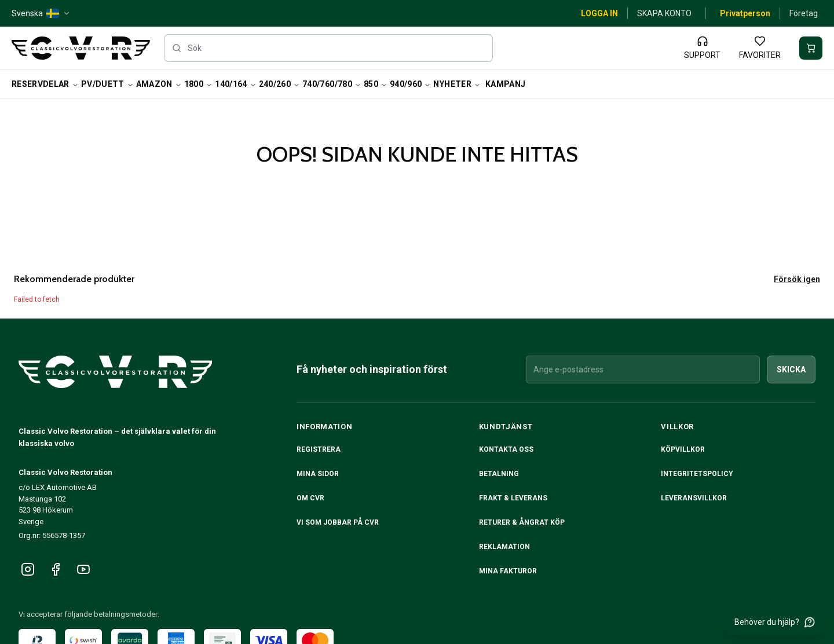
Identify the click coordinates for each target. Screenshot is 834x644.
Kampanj (505, 84)
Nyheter (457, 84)
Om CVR (310, 498)
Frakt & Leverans (513, 498)
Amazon (159, 84)
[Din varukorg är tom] (811, 48)
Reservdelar (45, 84)
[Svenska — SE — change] (41, 13)
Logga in (599, 13)
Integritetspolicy (697, 474)
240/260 (279, 84)
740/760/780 (332, 84)
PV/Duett (107, 84)
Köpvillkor (683, 449)
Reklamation (504, 547)
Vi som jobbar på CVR (338, 522)
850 (376, 84)
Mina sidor (318, 474)
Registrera (319, 449)
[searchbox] (329, 48)
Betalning (499, 474)
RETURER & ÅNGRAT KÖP (522, 522)
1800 (198, 84)
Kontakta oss (506, 449)
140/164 (235, 84)
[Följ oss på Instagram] (28, 569)
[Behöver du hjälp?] (775, 622)
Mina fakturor (508, 571)
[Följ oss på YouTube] (83, 569)
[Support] (702, 48)
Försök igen (797, 279)
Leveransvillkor (694, 498)
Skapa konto (664, 13)
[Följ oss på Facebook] (56, 569)
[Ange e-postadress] (643, 369)
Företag (804, 13)
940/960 (410, 84)
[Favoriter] (760, 48)
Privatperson (745, 13)
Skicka (791, 369)
